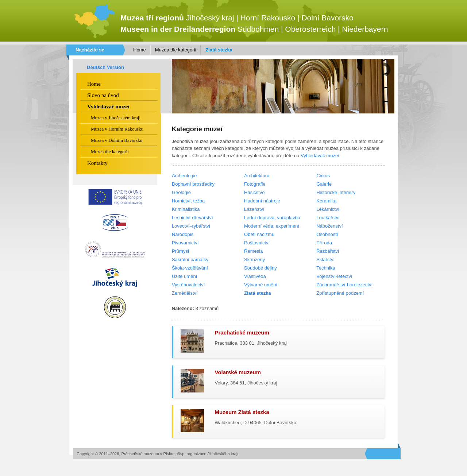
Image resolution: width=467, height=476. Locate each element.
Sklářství (325, 260)
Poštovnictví (257, 243)
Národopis (183, 234)
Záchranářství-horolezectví (344, 285)
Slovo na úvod (103, 95)
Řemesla (253, 251)
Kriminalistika (186, 209)
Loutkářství (328, 218)
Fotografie (255, 184)
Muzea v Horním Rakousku (117, 129)
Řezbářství (328, 251)
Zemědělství (185, 293)
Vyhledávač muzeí (320, 156)
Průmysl (180, 251)
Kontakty (97, 163)
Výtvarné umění (261, 285)
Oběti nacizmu (259, 234)
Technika (326, 268)
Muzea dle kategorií (176, 50)
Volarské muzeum (238, 372)
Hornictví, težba (188, 201)
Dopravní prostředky (193, 184)
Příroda (324, 243)
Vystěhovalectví (188, 285)
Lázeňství (254, 209)
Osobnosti (327, 234)
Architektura (257, 176)
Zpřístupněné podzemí (340, 293)
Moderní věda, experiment (272, 226)
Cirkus (323, 176)
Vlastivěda (255, 276)
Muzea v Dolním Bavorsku (117, 140)
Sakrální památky (190, 260)
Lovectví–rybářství (191, 226)
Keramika (326, 201)
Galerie (324, 184)
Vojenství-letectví (334, 276)
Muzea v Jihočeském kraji (116, 118)
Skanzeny (254, 260)
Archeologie (184, 176)
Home (140, 50)
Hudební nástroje (262, 201)
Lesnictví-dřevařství (192, 218)
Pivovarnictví (185, 243)
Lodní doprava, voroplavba (272, 218)
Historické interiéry (336, 192)
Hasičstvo (254, 192)
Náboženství (329, 226)
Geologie (181, 192)
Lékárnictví (328, 209)
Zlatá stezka (219, 50)
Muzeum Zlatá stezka (242, 412)
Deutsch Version (105, 67)
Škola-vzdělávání (190, 268)
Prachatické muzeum (242, 332)
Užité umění (184, 276)
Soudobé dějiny (260, 268)
